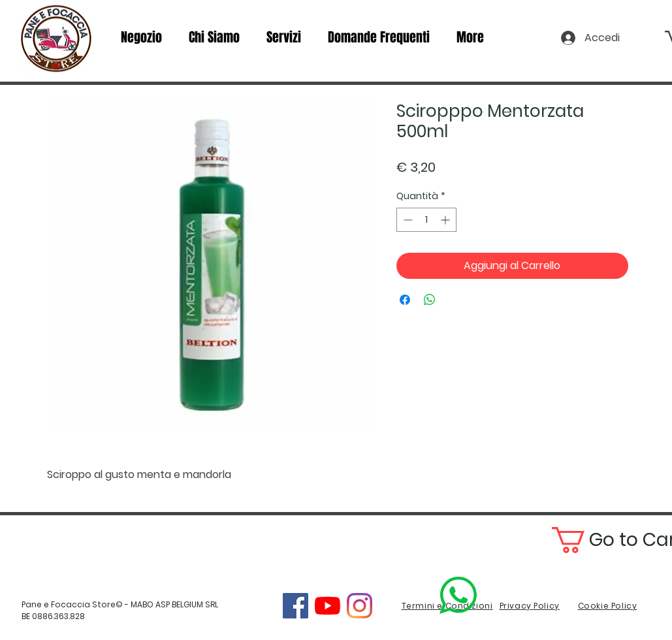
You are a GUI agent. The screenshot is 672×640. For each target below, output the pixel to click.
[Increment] (446, 220)
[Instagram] (360, 606)
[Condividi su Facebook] (405, 300)
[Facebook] (296, 606)
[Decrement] (407, 220)
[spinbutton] (426, 220)
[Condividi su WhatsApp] (430, 300)
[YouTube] (328, 606)
